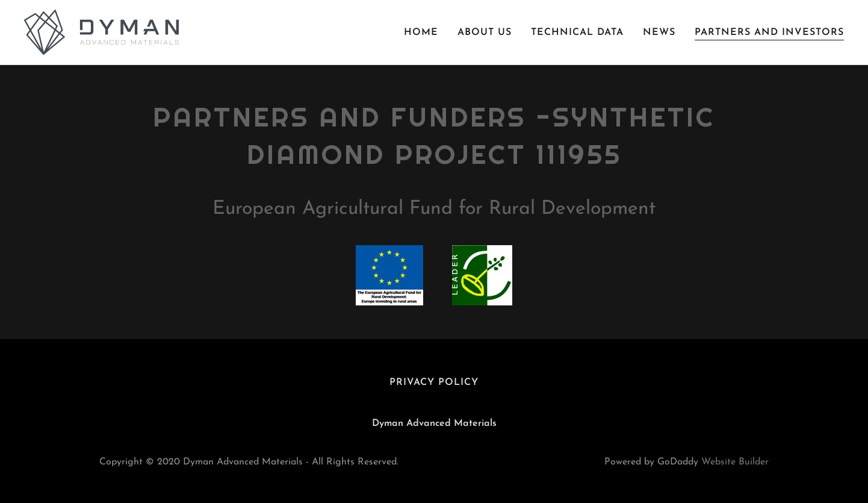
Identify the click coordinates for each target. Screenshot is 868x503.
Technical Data (577, 33)
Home (421, 33)
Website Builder (735, 462)
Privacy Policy (434, 383)
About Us (485, 33)
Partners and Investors (769, 33)
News (659, 33)
